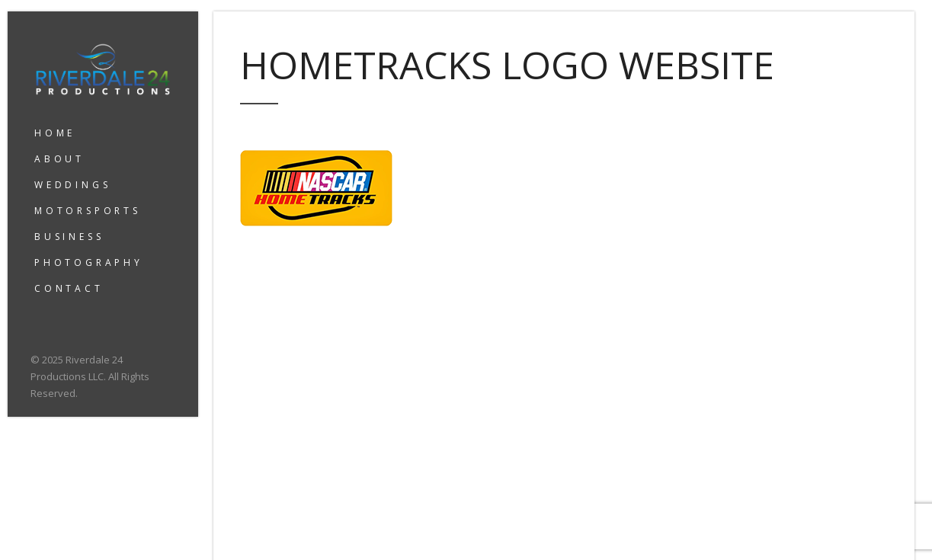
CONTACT (69, 288)
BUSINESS (69, 237)
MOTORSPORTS (88, 211)
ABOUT (59, 159)
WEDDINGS (72, 185)
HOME (55, 133)
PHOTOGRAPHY (89, 262)
